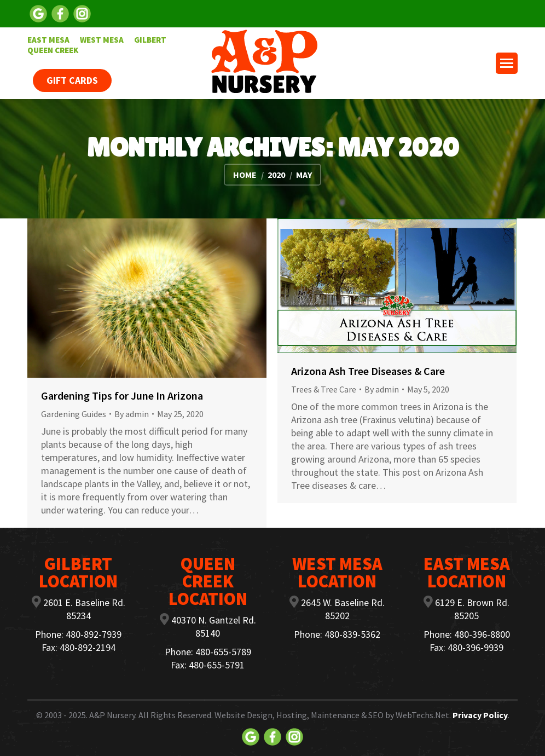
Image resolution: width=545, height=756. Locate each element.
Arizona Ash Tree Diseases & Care (368, 371)
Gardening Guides (74, 414)
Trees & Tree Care (324, 389)
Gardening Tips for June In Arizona (122, 396)
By (132, 414)
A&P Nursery (112, 715)
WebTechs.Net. (423, 715)
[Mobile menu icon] (507, 63)
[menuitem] (48, 40)
